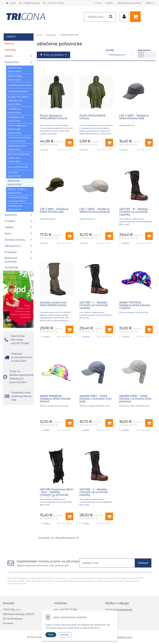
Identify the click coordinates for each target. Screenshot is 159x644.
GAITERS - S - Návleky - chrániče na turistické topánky (94, 492)
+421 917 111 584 (55, 3)
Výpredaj (10, 50)
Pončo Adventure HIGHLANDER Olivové (54, 117)
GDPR (109, 3)
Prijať (51, 635)
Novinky (9, 44)
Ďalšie (150, 3)
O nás (98, 3)
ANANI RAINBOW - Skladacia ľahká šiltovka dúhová (55, 399)
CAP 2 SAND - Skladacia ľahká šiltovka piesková (95, 210)
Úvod (13, 3)
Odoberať (143, 563)
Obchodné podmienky (129, 3)
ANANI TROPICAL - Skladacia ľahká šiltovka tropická (135, 305)
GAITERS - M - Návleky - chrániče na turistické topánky (134, 212)
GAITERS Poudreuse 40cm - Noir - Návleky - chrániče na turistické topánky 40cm (56, 493)
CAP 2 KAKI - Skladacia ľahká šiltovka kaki (54, 210)
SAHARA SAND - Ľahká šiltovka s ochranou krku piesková (135, 399)
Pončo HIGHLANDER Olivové (92, 117)
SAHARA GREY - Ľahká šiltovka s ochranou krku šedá (96, 399)
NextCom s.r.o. (124, 637)
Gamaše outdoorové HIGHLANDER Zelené (53, 304)
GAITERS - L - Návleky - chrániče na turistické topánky (94, 305)
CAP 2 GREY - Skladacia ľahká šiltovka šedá (134, 117)
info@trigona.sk (31, 3)
